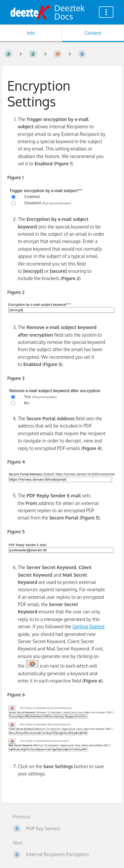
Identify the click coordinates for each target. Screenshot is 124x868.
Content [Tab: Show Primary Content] (93, 33)
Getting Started (88, 626)
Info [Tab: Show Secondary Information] (31, 33)
